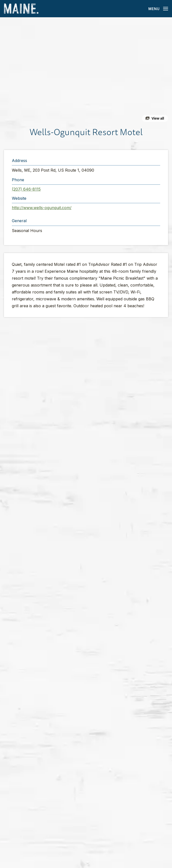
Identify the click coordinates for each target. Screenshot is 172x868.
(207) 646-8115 (26, 189)
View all (158, 118)
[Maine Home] (21, 9)
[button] (86, 72)
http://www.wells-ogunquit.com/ (42, 208)
